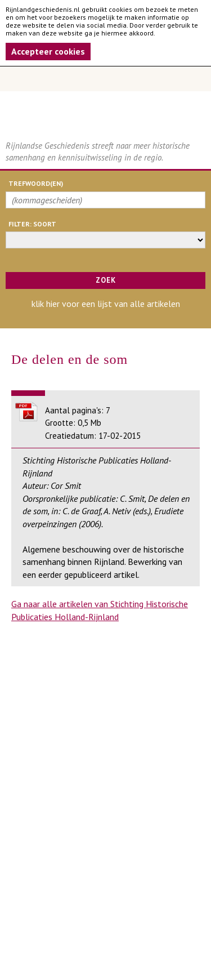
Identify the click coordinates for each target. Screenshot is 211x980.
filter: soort (32, 224)
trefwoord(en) (36, 183)
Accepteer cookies (48, 51)
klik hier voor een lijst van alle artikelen (106, 304)
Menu (105, 79)
